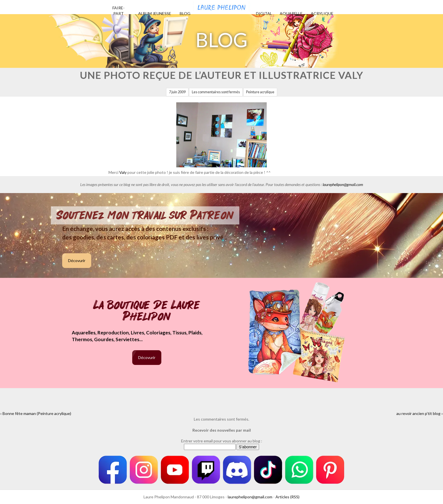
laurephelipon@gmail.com (343, 184)
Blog (185, 13)
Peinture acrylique (260, 92)
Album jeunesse (155, 13)
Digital (264, 13)
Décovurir (77, 260)
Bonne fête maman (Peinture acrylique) (37, 413)
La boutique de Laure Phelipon (147, 311)
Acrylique (322, 13)
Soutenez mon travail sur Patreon (145, 215)
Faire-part (119, 11)
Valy (123, 172)
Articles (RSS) (287, 497)
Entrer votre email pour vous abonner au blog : (222, 441)
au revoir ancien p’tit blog (418, 413)
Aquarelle (291, 13)
